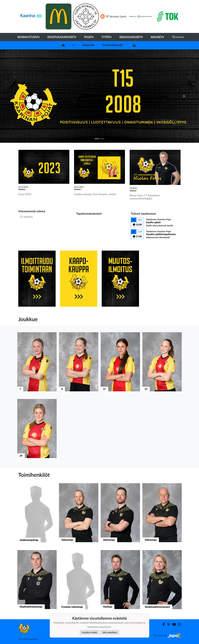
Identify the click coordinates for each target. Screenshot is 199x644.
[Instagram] (178, 624)
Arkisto (178, 37)
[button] (15, 96)
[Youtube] (173, 624)
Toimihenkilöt (113, 45)
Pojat (89, 37)
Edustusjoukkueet (62, 37)
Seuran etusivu (28, 37)
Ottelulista (26, 228)
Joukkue (88, 45)
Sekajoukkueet (131, 37)
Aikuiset (157, 37)
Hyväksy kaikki (89, 632)
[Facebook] (162, 624)
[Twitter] (167, 624)
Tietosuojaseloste (28, 639)
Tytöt (106, 37)
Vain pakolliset (110, 632)
